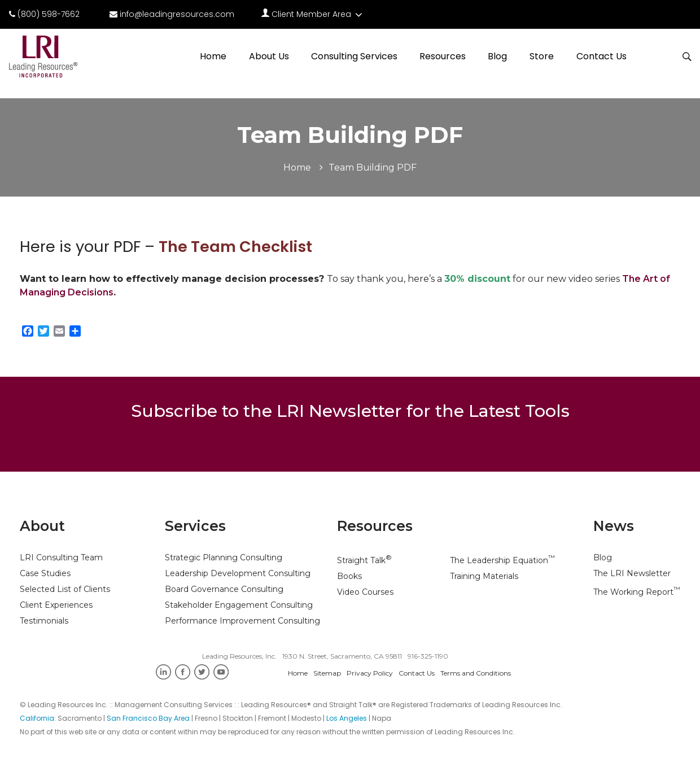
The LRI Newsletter (632, 573)
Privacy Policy (370, 673)
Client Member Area (313, 14)
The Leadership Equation (502, 560)
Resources (443, 56)
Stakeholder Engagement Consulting (239, 605)
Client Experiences (56, 605)
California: (39, 718)
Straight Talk (364, 560)
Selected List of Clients (65, 589)
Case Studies (45, 573)
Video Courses (365, 592)
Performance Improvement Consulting (242, 621)
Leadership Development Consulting (238, 573)
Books (349, 576)
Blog (497, 56)
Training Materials (484, 576)
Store (542, 56)
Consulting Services (354, 56)
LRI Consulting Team (61, 557)
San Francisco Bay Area (148, 718)
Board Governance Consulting (224, 589)
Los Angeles (347, 718)
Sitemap (327, 673)
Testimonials (44, 621)
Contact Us (601, 56)
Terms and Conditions (476, 673)
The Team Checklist (235, 247)
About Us (269, 56)
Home (213, 56)
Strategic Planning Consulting (224, 557)
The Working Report (637, 592)
